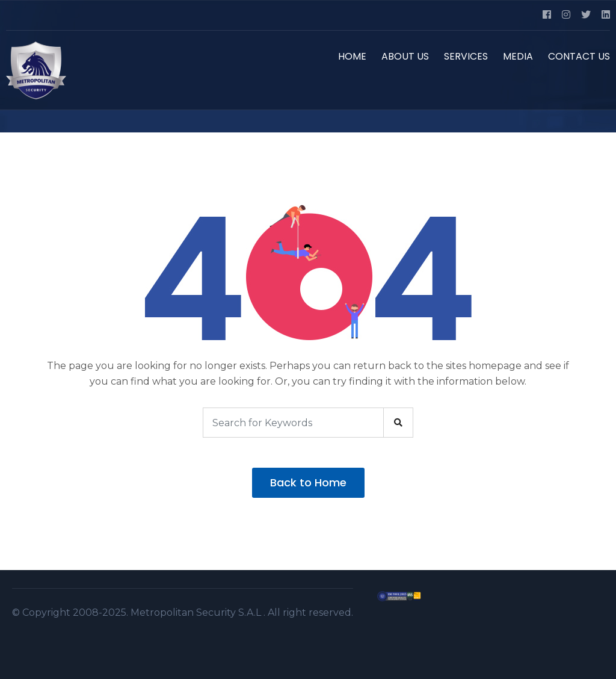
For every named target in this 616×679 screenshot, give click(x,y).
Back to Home (308, 482)
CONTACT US (579, 56)
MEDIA (518, 56)
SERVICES (466, 56)
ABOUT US (405, 56)
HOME (352, 56)
